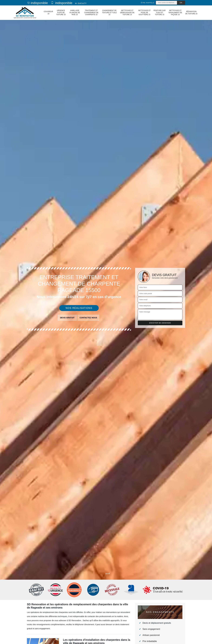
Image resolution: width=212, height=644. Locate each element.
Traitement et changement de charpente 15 (91, 13)
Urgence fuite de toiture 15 (61, 13)
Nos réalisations (79, 308)
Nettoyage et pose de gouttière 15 (144, 13)
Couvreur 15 (48, 13)
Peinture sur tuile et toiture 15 (159, 13)
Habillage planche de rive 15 (75, 13)
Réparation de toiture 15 (191, 13)
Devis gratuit (67, 318)
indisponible (37, 3)
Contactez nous (88, 318)
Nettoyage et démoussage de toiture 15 (127, 13)
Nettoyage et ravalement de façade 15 (175, 13)
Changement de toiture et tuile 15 (109, 13)
